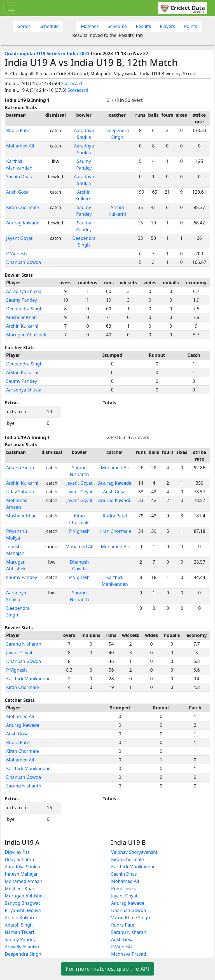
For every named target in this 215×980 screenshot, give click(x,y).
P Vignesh (17, 254)
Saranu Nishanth (24, 644)
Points (191, 26)
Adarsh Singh (20, 468)
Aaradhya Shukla (24, 291)
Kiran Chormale (23, 207)
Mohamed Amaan (24, 881)
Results (143, 26)
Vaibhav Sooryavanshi (134, 852)
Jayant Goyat (19, 238)
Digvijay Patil (18, 852)
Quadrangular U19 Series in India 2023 (47, 53)
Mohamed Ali (20, 146)
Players (167, 26)
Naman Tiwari (19, 932)
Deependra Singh (24, 309)
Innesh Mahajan (22, 874)
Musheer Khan (21, 317)
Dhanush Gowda (24, 262)
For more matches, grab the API (107, 969)
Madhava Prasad (129, 954)
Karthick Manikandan (28, 679)
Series (24, 26)
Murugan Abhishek (26, 335)
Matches (90, 26)
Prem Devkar (125, 888)
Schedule (49, 26)
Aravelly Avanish (22, 947)
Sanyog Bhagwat (22, 903)
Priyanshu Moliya (23, 910)
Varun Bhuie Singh (131, 918)
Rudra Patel (18, 130)
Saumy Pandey (22, 300)
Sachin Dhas (19, 177)
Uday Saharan (21, 492)
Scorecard (72, 83)
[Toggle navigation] (11, 8)
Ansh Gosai (18, 192)
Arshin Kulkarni (22, 326)
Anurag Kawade (23, 223)
